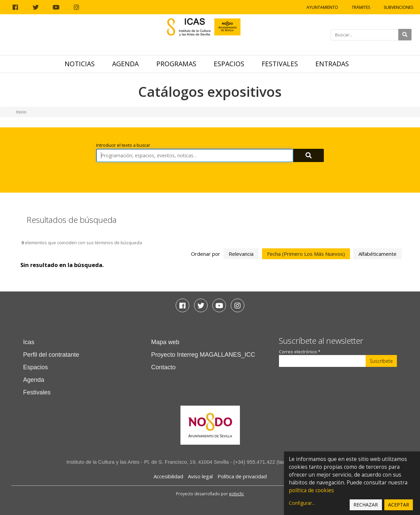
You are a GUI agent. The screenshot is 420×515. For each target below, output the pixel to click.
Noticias (80, 64)
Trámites (361, 7)
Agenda (125, 64)
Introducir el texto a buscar (123, 145)
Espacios (229, 64)
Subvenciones (398, 7)
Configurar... (302, 503)
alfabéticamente (378, 254)
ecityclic (237, 494)
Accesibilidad (168, 476)
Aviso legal (200, 476)
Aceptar (399, 505)
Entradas (332, 64)
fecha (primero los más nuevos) (306, 254)
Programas (176, 64)
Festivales (280, 64)
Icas (29, 342)
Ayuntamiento (322, 7)
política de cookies (311, 490)
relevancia (241, 254)
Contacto (163, 367)
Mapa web (165, 342)
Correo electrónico (300, 352)
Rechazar (366, 505)
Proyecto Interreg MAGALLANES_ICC (203, 355)
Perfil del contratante (51, 355)
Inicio (21, 112)
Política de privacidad (242, 476)
